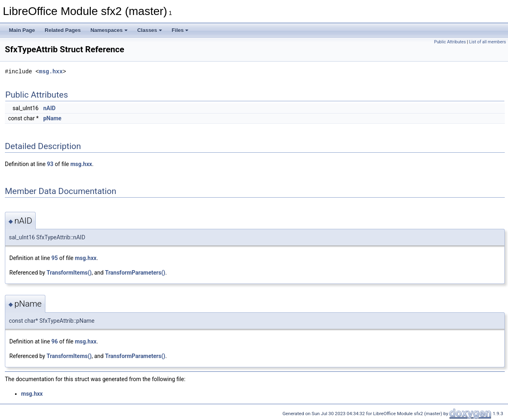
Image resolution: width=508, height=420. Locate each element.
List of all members (488, 42)
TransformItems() (69, 273)
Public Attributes (450, 42)
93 (50, 164)
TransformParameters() (135, 273)
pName (52, 118)
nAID (49, 108)
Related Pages (63, 30)
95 (55, 258)
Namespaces (109, 30)
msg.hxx (51, 71)
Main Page (22, 30)
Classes (150, 30)
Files (180, 30)
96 (55, 341)
